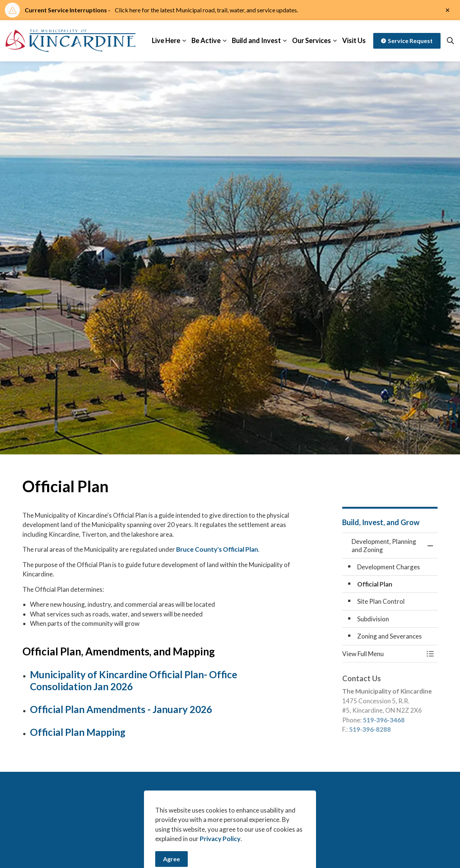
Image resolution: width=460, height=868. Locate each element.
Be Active (206, 40)
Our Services (312, 40)
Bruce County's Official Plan (217, 549)
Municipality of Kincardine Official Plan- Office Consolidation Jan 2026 (134, 680)
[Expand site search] (450, 41)
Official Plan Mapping (78, 732)
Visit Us (354, 40)
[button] (382, 654)
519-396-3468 (384, 720)
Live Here (166, 40)
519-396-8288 (370, 729)
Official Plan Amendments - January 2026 (121, 709)
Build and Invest (256, 40)
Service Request (407, 41)
